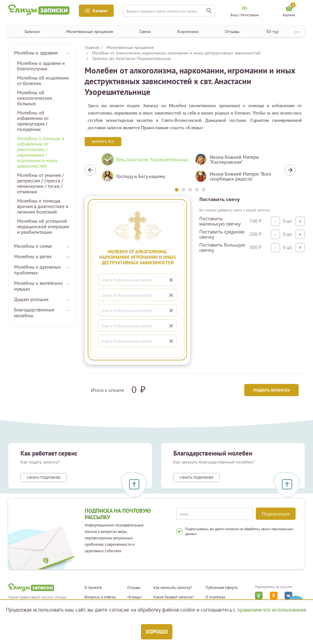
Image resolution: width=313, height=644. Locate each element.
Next (290, 170)
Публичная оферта (221, 588)
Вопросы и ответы (100, 597)
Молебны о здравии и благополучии (41, 66)
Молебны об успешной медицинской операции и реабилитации (43, 226)
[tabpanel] (144, 170)
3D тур (272, 32)
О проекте (93, 588)
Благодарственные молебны (34, 313)
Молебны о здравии (36, 53)
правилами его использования (272, 610)
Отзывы (232, 32)
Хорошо (157, 632)
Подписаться (276, 514)
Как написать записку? (173, 588)
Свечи (145, 32)
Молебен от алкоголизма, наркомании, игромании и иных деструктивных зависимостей (176, 53)
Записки (32, 32)
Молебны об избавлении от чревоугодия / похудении (33, 121)
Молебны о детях (33, 256)
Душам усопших (31, 299)
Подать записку (271, 390)
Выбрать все (103, 141)
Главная (92, 47)
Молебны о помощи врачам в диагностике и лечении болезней (43, 206)
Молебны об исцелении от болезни (43, 80)
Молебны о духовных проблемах (37, 270)
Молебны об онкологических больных (35, 98)
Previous (90, 170)
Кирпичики (188, 32)
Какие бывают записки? (174, 597)
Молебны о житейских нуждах (38, 286)
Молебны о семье (33, 246)
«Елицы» (135, 597)
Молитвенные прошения (90, 32)
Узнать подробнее (44, 477)
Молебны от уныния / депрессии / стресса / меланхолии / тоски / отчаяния (41, 183)
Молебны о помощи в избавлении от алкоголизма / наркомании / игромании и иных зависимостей (41, 152)
